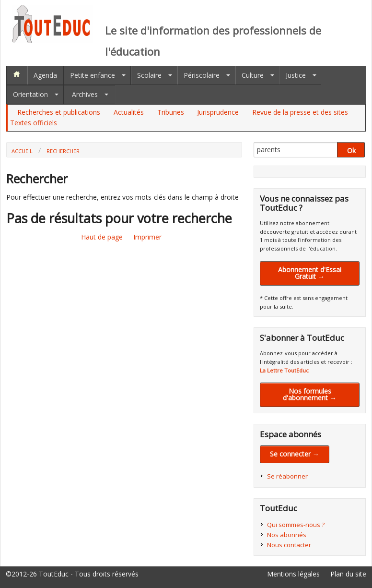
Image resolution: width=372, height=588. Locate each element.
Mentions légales (293, 574)
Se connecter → (295, 454)
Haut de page (102, 237)
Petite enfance (93, 75)
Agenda (45, 75)
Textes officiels (34, 123)
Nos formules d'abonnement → (310, 394)
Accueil (22, 151)
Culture (253, 75)
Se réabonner (287, 476)
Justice (296, 75)
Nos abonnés (287, 535)
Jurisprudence (218, 112)
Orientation (30, 94)
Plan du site (348, 574)
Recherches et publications (59, 112)
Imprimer (147, 237)
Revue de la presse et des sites (300, 112)
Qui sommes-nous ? (296, 525)
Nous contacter (289, 545)
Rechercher (63, 151)
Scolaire (149, 75)
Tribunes (171, 112)
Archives (85, 94)
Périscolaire (202, 75)
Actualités (129, 112)
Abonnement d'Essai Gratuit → (310, 273)
